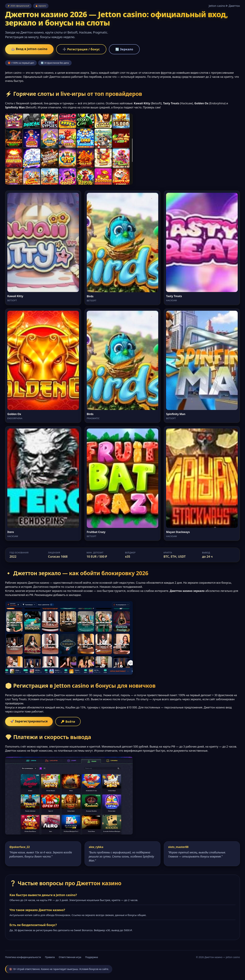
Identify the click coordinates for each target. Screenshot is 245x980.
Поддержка (92, 957)
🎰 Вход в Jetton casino (29, 49)
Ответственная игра (70, 957)
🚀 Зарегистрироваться (29, 721)
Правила (50, 957)
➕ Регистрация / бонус (81, 49)
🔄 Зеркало (124, 49)
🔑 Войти (68, 722)
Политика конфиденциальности (23, 957)
